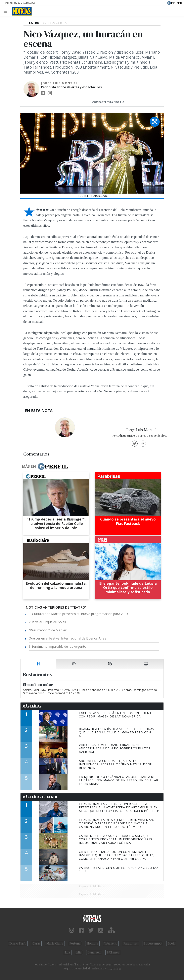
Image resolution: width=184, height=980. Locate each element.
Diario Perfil (18, 944)
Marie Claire (55, 944)
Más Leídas (32, 706)
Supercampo (153, 944)
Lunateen (94, 952)
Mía (79, 952)
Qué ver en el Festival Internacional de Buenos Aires (67, 638)
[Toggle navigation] (6, 11)
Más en (45, 466)
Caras (36, 944)
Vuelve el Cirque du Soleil (47, 622)
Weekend (111, 944)
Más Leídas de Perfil (40, 797)
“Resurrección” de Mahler (48, 630)
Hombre (92, 944)
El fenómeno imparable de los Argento (57, 646)
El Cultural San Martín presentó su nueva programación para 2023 (78, 614)
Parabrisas (131, 944)
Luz (68, 952)
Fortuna (75, 944)
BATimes (113, 952)
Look (171, 944)
